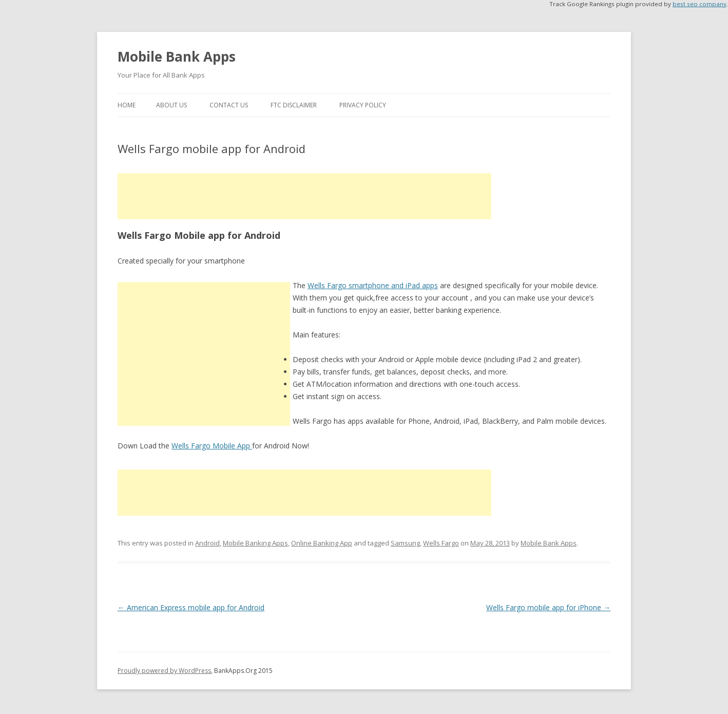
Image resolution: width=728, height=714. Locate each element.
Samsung (405, 543)
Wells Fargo (441, 543)
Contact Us (229, 105)
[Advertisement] (304, 196)
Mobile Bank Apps (177, 57)
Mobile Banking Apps (255, 543)
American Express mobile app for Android (191, 607)
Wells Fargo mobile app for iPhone (548, 607)
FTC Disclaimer (294, 105)
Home (127, 105)
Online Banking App (322, 543)
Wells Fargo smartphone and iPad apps (373, 285)
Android (207, 543)
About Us (171, 105)
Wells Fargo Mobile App (212, 446)
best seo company (700, 4)
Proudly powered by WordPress (164, 671)
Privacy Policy (363, 105)
